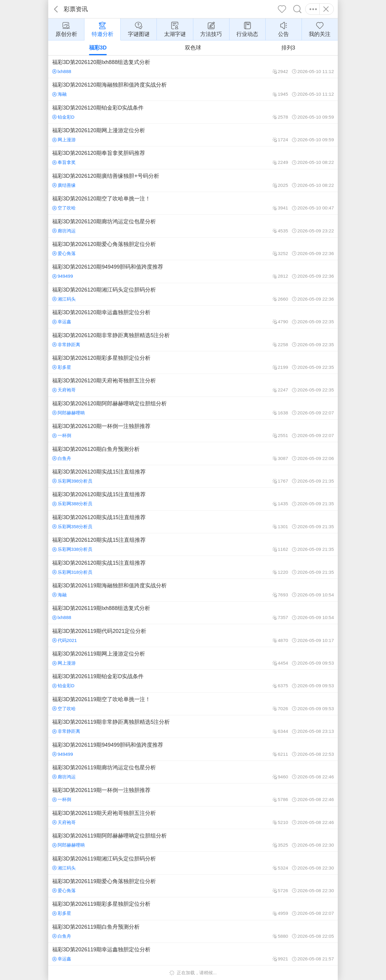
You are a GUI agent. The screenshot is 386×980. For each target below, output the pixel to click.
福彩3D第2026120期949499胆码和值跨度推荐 (193, 271)
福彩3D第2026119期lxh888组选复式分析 (193, 613)
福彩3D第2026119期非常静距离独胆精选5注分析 (193, 726)
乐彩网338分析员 (72, 549)
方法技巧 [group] (211, 29)
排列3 (288, 48)
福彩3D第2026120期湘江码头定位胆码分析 (193, 294)
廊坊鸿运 (64, 231)
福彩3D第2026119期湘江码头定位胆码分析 (193, 863)
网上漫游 (64, 140)
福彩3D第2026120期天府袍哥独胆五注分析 (193, 385)
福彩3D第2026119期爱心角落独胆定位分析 (193, 886)
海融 (59, 94)
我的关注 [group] (320, 29)
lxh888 (62, 71)
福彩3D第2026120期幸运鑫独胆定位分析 (193, 317)
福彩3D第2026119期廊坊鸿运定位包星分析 (193, 772)
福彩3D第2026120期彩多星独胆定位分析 (193, 362)
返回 (56, 9)
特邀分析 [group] (103, 29)
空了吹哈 (64, 208)
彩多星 (62, 367)
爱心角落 (64, 253)
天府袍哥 (64, 390)
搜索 (297, 9)
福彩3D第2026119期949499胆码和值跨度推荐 (193, 749)
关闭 (326, 9)
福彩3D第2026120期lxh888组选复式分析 (193, 67)
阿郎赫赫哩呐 (68, 413)
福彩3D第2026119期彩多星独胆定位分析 (193, 908)
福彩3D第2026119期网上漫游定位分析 (193, 658)
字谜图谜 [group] (139, 29)
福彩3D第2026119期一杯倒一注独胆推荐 (193, 795)
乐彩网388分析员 (72, 504)
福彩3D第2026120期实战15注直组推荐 (193, 476)
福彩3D (98, 48)
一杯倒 (62, 435)
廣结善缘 (64, 185)
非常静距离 (66, 345)
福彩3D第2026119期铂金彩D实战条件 (193, 681)
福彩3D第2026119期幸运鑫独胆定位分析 (193, 954)
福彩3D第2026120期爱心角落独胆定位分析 (193, 249)
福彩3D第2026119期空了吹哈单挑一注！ (193, 704)
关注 (282, 9)
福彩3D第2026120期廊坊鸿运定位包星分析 (193, 226)
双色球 (193, 48)
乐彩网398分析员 (72, 481)
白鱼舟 (62, 458)
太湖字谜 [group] (175, 29)
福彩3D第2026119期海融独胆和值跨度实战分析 (193, 590)
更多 (313, 9)
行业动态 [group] (247, 29)
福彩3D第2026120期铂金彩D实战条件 (193, 112)
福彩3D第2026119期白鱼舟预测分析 (193, 931)
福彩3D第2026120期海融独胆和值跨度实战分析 (193, 89)
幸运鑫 (62, 322)
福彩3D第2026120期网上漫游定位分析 (193, 135)
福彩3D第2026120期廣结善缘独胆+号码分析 (193, 180)
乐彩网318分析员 (72, 572)
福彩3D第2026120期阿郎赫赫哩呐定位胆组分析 (193, 408)
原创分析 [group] (66, 29)
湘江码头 (64, 299)
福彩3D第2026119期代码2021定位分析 (193, 635)
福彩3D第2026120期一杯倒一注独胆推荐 (193, 431)
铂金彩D (63, 117)
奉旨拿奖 (64, 162)
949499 (63, 276)
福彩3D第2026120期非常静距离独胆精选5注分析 (193, 340)
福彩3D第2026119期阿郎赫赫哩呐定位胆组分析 (193, 840)
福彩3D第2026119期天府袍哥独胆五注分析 (193, 818)
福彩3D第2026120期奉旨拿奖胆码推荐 (193, 158)
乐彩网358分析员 (72, 527)
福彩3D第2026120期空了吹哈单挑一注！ (193, 203)
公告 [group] (283, 29)
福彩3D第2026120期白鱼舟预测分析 (193, 453)
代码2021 (65, 640)
